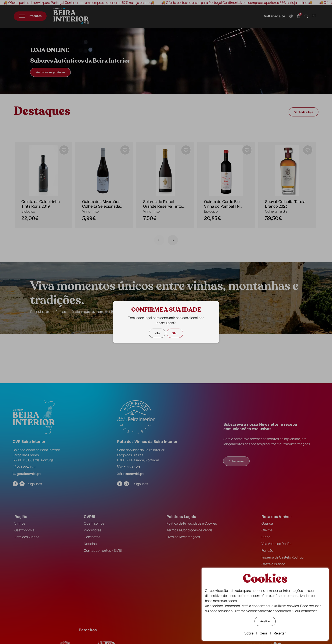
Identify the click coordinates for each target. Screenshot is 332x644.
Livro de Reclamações (183, 536)
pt (311, 16)
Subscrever (236, 460)
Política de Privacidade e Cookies (191, 522)
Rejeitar (280, 633)
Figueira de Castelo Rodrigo (280, 556)
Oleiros (265, 529)
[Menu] (33, 16)
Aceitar (265, 621)
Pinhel (264, 536)
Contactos (93, 536)
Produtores (93, 529)
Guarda (265, 522)
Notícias (91, 542)
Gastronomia (27, 529)
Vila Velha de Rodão (274, 542)
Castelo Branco (271, 563)
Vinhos (22, 522)
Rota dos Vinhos (29, 536)
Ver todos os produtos (53, 72)
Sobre (249, 633)
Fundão (265, 549)
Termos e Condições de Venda (189, 529)
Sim (175, 333)
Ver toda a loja (301, 112)
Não (157, 333)
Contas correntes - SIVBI (103, 549)
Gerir (264, 633)
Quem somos (95, 522)
